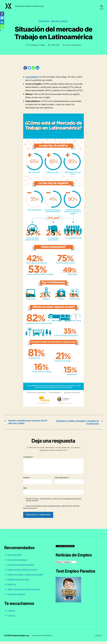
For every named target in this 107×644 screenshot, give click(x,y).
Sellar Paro (12, 587)
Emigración (44, 24)
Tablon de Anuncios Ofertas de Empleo (24, 592)
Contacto (11, 618)
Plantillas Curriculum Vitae (18, 582)
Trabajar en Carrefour (16, 597)
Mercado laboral (60, 24)
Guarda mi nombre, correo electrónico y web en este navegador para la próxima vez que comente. (53, 502)
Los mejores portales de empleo (21, 567)
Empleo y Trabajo (38, 48)
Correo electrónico (62, 480)
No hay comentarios (74, 48)
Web (25, 491)
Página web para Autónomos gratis (22, 572)
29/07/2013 (55, 48)
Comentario (28, 460)
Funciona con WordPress (43, 638)
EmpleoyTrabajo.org (21, 638)
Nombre (27, 480)
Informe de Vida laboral (17, 562)
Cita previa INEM (14, 557)
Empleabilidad (32, 79)
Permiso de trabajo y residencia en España (25, 577)
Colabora (11, 613)
